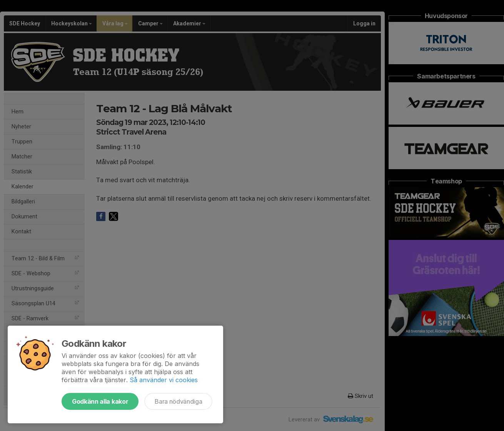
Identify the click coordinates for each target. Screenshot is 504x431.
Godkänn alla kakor (100, 401)
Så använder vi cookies (164, 380)
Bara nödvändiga (178, 401)
